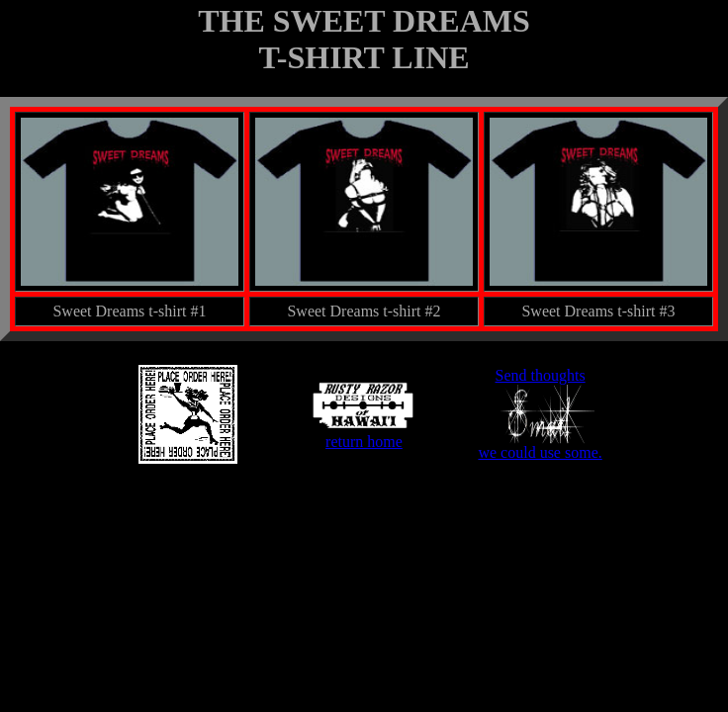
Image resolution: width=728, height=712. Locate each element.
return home (364, 435)
